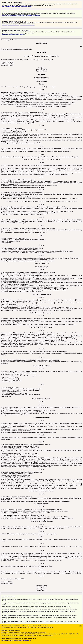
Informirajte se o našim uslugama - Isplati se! (14, 34)
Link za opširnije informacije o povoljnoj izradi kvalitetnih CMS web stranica (21, 16)
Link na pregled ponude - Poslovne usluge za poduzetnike (17, 6)
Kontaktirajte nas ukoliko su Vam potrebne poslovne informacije (19, 25)
